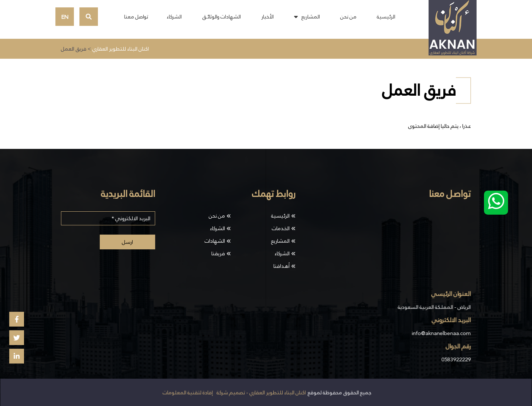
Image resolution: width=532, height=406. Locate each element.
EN (65, 17)
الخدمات (281, 228)
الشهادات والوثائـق (221, 17)
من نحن (348, 17)
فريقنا (218, 253)
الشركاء (174, 17)
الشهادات (215, 241)
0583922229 (455, 359)
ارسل (127, 242)
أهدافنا (282, 266)
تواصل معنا (136, 17)
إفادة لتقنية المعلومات (188, 393)
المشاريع (311, 17)
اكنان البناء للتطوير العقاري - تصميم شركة (261, 393)
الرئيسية (386, 17)
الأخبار (267, 17)
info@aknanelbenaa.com (441, 333)
